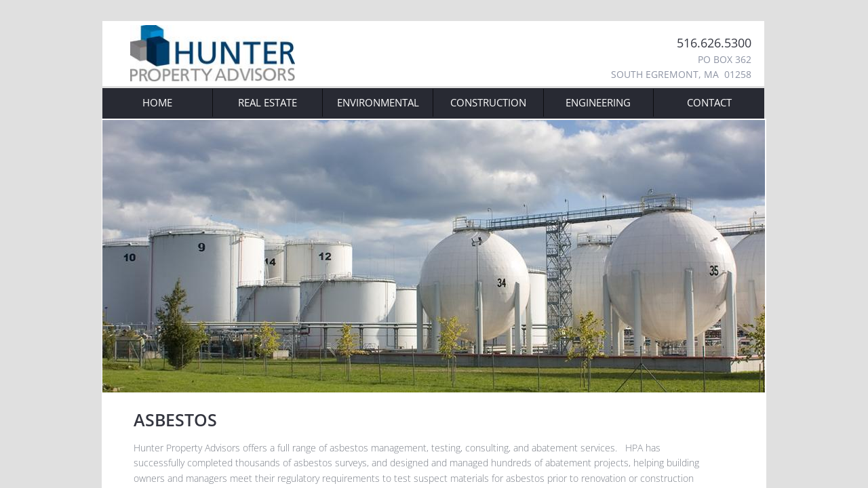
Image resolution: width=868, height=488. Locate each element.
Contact (709, 102)
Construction (488, 102)
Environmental (378, 102)
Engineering (598, 102)
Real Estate (268, 102)
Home (157, 102)
